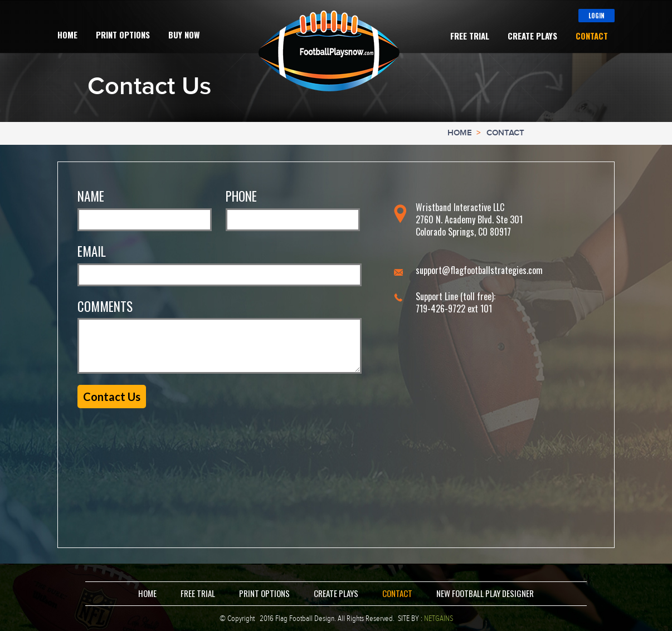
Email (92, 251)
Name (91, 196)
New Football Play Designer (485, 593)
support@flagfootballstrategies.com (479, 270)
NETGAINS (439, 619)
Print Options (123, 35)
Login (596, 16)
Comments (105, 307)
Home (67, 35)
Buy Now (184, 35)
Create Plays (532, 36)
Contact (592, 36)
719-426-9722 (440, 309)
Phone (241, 196)
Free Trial (470, 36)
